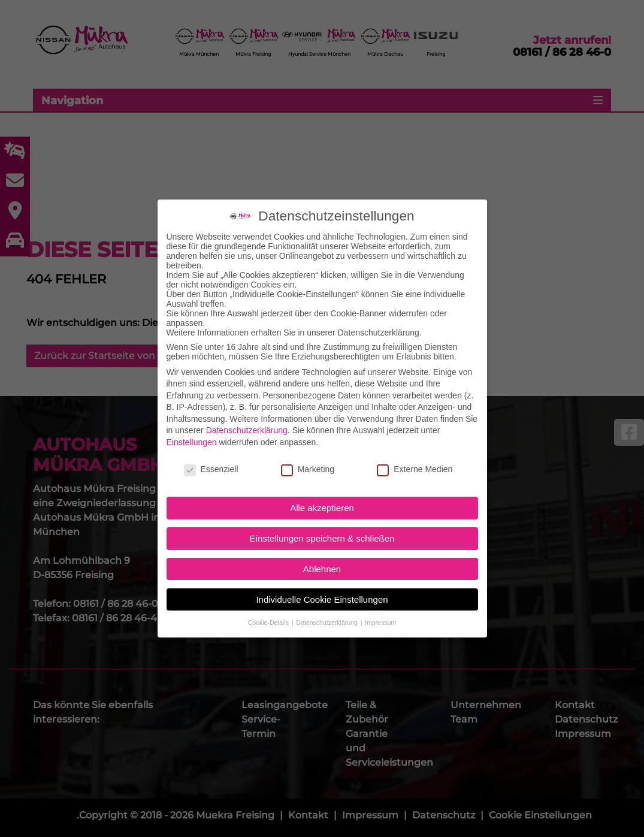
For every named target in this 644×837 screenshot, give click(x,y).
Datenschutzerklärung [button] (328, 597)
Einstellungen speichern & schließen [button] (322, 513)
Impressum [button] (380, 597)
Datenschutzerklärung (247, 404)
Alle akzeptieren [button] (322, 482)
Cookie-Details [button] (269, 597)
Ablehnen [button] (322, 543)
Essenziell (211, 443)
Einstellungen (192, 416)
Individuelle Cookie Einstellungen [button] (322, 573)
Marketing (308, 443)
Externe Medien (415, 443)
